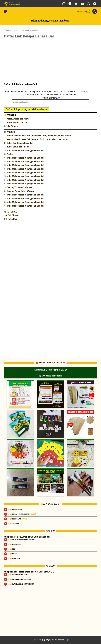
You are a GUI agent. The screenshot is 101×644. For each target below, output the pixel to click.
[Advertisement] (50, 61)
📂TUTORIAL (15, 524)
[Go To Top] (94, 637)
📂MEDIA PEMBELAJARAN (23, 514)
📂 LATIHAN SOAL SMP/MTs (20, 579)
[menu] (7, 3)
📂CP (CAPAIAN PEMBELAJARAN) (23, 540)
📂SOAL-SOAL (16, 559)
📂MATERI (14, 554)
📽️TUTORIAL (10, 212)
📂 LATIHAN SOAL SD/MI (19, 575)
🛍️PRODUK (9, 132)
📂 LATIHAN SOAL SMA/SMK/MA (22, 584)
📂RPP (13, 549)
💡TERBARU (10, 115)
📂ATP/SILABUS (16, 544)
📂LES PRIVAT (18, 519)
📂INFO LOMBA (16, 509)
